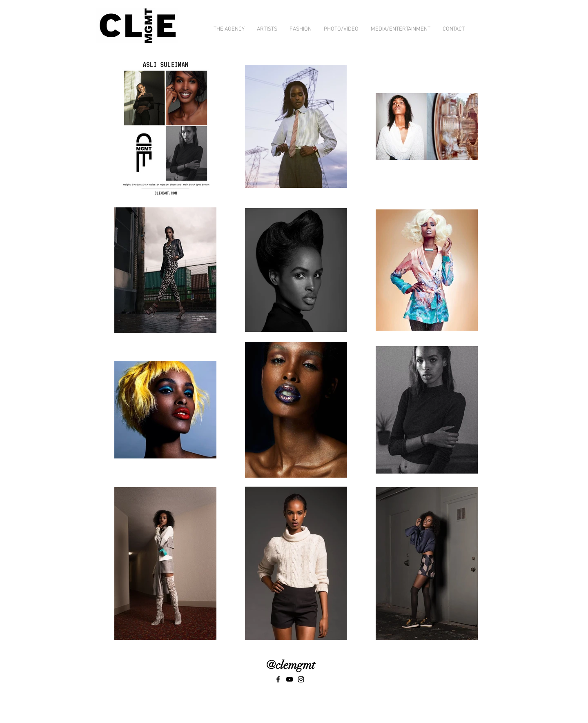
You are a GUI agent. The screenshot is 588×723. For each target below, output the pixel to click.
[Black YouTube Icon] (290, 679)
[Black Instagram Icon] (301, 679)
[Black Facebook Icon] (278, 679)
